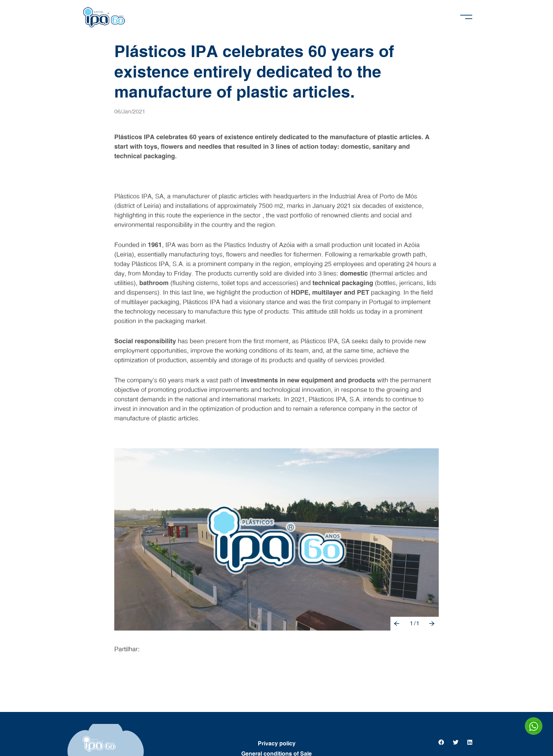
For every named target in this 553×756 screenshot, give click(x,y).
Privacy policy (277, 744)
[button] (397, 624)
